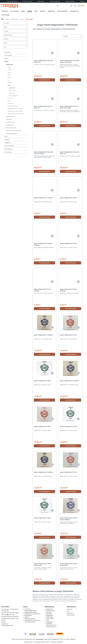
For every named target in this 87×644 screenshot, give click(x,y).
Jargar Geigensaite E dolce (68, 198)
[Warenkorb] (81, 6)
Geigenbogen (50, 622)
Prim (9, 80)
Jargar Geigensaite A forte (68, 335)
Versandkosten (39, 639)
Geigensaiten (9, 64)
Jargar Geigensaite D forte (42, 426)
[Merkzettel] (71, 6)
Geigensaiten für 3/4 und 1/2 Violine (15, 109)
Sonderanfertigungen (12, 133)
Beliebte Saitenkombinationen (14, 131)
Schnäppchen (9, 149)
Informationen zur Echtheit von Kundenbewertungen (32, 621)
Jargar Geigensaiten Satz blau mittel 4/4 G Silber (69, 61)
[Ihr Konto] (75, 6)
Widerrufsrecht (71, 615)
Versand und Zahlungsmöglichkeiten (7, 625)
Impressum (70, 609)
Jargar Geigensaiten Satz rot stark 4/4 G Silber (69, 107)
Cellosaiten (9, 119)
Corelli (9, 75)
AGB (68, 611)
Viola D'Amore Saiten (11, 128)
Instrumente (8, 55)
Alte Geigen (49, 614)
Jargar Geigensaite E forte (68, 243)
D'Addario (10, 83)
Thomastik (10, 70)
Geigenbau (8, 143)
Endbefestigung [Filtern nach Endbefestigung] (16, 35)
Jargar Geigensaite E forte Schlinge (42, 290)
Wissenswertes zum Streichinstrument (51, 626)
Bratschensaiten (10, 117)
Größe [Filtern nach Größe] (16, 27)
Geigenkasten (50, 615)
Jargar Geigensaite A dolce (42, 381)
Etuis (6, 136)
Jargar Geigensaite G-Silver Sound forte (43, 564)
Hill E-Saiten (10, 98)
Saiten (7, 62)
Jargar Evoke (12, 93)
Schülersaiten (11, 103)
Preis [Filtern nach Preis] (16, 47)
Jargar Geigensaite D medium (69, 381)
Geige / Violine (50, 619)
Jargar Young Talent (13, 96)
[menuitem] (33, 610)
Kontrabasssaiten (11, 122)
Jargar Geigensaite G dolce (42, 518)
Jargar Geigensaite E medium (43, 198)
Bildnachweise (28, 615)
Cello (48, 620)
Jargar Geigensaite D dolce (69, 426)
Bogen (6, 58)
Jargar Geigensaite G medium (43, 472)
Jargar (9, 85)
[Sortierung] (73, 36)
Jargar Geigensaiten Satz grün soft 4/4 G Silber (43, 153)
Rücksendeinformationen (31, 612)
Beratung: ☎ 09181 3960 (8, 615)
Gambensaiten (10, 125)
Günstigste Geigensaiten (13, 106)
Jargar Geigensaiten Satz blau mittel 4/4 (43, 61)
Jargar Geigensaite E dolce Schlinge (68, 290)
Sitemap (27, 617)
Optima (9, 101)
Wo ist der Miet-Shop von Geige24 (10, 613)
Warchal (9, 77)
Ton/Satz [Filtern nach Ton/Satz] (16, 31)
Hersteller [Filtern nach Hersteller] (16, 23)
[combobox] (42, 6)
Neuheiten (8, 52)
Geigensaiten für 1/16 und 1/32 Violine (16, 114)
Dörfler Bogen (50, 617)
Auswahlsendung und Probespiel (10, 617)
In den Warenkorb (44, 80)
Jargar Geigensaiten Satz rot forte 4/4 (43, 107)
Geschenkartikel (9, 146)
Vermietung (8, 152)
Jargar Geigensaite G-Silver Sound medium (69, 519)
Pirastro (9, 67)
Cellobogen (49, 623)
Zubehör (7, 140)
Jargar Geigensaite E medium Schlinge (43, 244)
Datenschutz (70, 613)
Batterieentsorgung (29, 619)
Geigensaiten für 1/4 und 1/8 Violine (15, 111)
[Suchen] (57, 6)
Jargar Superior (12, 90)
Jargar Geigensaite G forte (68, 472)
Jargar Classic (12, 88)
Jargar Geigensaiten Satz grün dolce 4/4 (70, 153)
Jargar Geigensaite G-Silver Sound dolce (69, 564)
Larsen (9, 72)
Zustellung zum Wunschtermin (32, 614)
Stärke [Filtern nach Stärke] (16, 43)
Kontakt (3, 622)
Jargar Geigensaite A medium (43, 335)
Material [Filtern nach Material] (16, 39)
